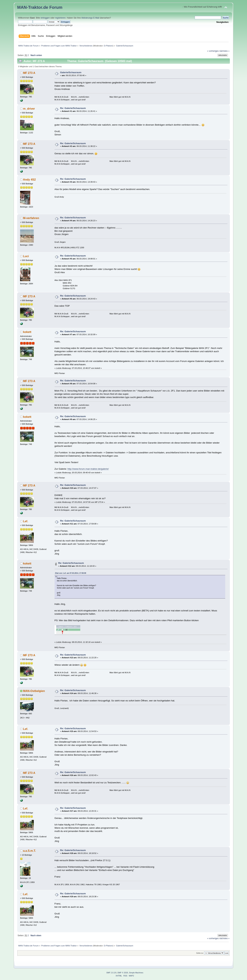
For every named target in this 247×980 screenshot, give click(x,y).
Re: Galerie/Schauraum (73, 108)
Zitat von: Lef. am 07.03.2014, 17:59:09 (71, 573)
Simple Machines (136, 973)
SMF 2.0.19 (111, 973)
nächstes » (224, 51)
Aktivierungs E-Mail (90, 18)
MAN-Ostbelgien (34, 691)
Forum (56, 7)
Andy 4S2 (29, 180)
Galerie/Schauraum (71, 72)
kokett (27, 332)
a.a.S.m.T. (29, 851)
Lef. (25, 521)
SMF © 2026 (123, 973)
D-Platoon (108, 46)
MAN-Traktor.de (33, 7)
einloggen (45, 18)
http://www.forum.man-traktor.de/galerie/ (88, 469)
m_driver (29, 109)
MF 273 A (29, 73)
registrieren (60, 18)
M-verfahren (31, 218)
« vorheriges (213, 51)
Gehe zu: (200, 953)
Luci (26, 256)
